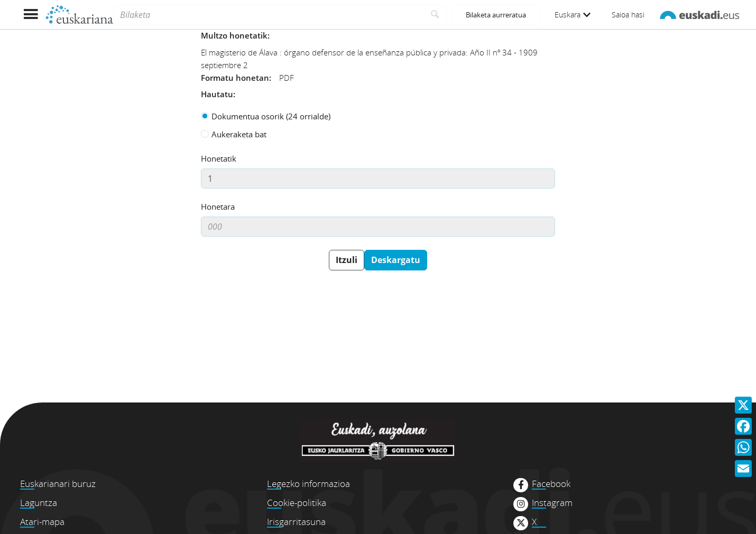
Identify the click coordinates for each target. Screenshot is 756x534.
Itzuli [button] (347, 260)
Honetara (218, 207)
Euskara (573, 15)
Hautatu (217, 94)
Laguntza (39, 503)
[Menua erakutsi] (30, 15)
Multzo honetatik (234, 35)
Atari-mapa (42, 522)
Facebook (551, 484)
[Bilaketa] (269, 15)
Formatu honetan (235, 78)
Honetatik (219, 158)
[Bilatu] (435, 15)
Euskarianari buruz (58, 484)
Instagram (552, 503)
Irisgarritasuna (296, 522)
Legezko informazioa (308, 484)
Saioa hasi (628, 15)
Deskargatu (396, 260)
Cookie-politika (297, 503)
